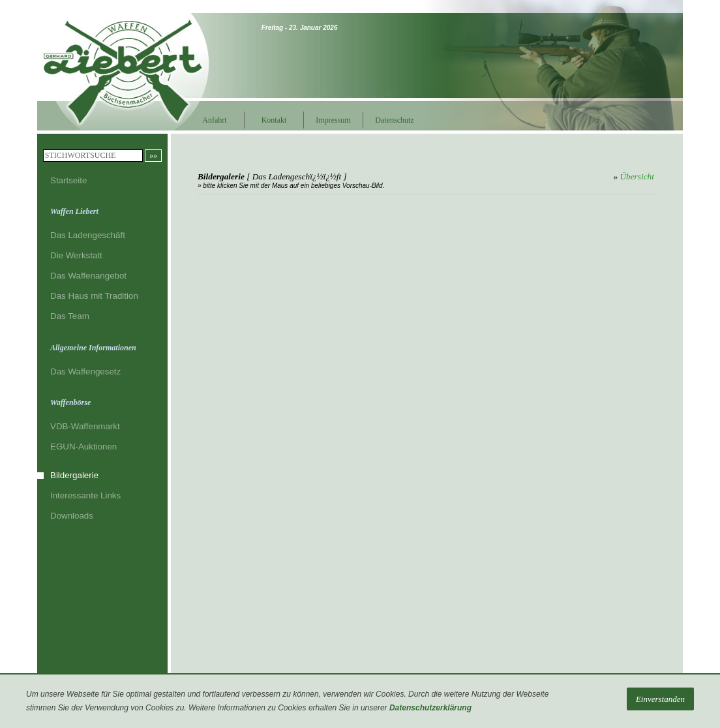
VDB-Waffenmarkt (85, 426)
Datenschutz (392, 120)
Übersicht (637, 176)
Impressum (333, 120)
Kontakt (274, 120)
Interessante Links (85, 495)
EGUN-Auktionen (83, 447)
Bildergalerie (74, 475)
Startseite (68, 180)
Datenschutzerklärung (430, 708)
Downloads (72, 516)
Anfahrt (214, 120)
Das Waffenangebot (88, 276)
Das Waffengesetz (85, 372)
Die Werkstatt (76, 255)
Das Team (70, 316)
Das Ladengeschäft (88, 235)
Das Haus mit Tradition (94, 296)
